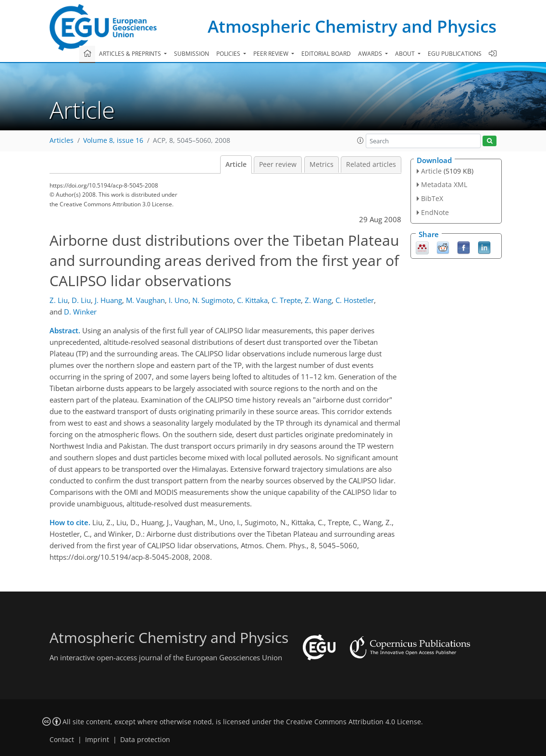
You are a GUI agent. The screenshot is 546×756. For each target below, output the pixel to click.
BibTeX (432, 198)
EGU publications (455, 54)
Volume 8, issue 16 (113, 140)
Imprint (97, 740)
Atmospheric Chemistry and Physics (352, 26)
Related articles (371, 164)
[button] (360, 140)
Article (236, 164)
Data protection (145, 740)
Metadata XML (444, 184)
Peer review (278, 164)
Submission (192, 54)
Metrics (322, 164)
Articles (62, 140)
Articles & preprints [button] (131, 54)
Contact (62, 740)
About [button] (406, 54)
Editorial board (326, 54)
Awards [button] (371, 54)
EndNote (435, 212)
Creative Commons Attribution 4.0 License (354, 722)
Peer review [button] (272, 54)
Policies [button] (229, 54)
